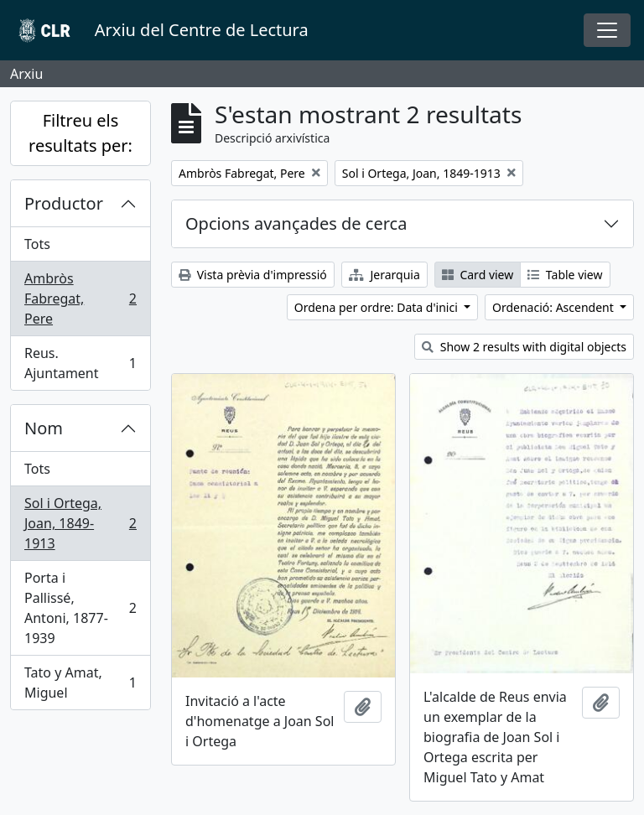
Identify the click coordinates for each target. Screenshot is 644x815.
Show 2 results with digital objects (524, 347)
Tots (37, 244)
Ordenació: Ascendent (554, 307)
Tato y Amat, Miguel (80, 683)
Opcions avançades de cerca (296, 223)
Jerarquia (384, 275)
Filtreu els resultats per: (80, 133)
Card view (478, 275)
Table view (565, 275)
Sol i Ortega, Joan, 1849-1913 (80, 523)
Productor (64, 203)
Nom (44, 428)
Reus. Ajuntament (80, 363)
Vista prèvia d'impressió (253, 275)
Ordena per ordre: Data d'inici (378, 307)
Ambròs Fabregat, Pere (80, 298)
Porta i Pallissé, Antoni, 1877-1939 (80, 608)
